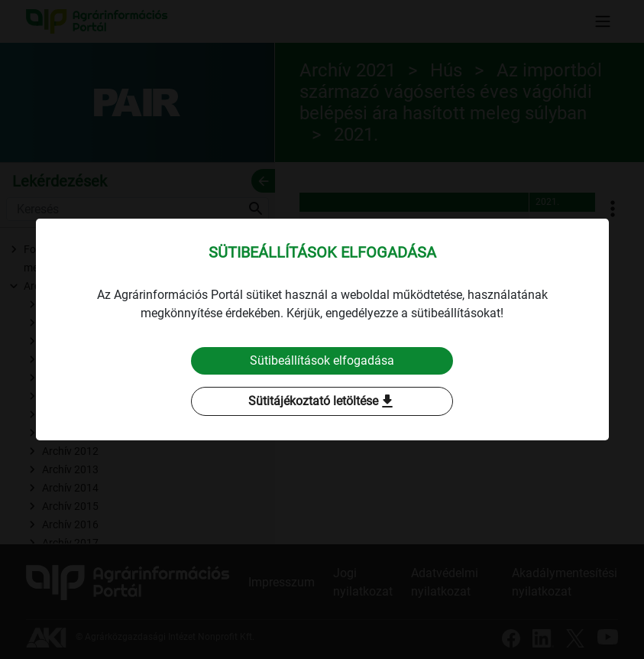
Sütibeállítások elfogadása (322, 360)
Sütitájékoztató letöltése (322, 401)
